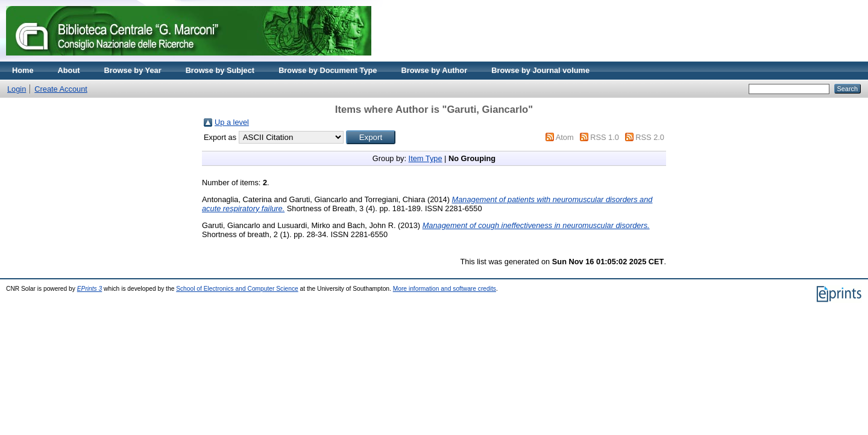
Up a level (232, 122)
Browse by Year (133, 70)
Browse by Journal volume (540, 70)
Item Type (426, 158)
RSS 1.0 (605, 137)
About (69, 70)
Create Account (61, 89)
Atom (565, 137)
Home (23, 70)
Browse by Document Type (328, 70)
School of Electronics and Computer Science (237, 289)
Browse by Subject (220, 70)
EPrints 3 (90, 289)
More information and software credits (445, 289)
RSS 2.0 (650, 137)
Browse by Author (434, 70)
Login (17, 89)
